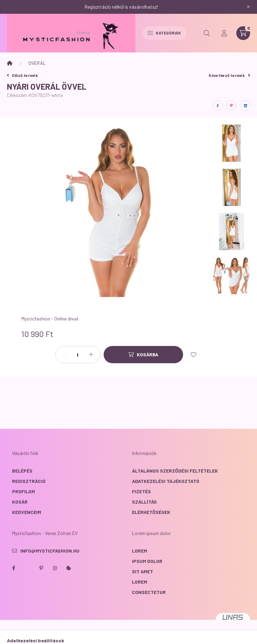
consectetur (149, 592)
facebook (13, 568)
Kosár (20, 502)
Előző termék (22, 75)
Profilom (23, 491)
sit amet (142, 571)
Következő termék (229, 75)
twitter (27, 568)
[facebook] (218, 106)
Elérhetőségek (151, 512)
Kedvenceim (27, 512)
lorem (140, 551)
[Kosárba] (143, 355)
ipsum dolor (147, 561)
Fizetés (141, 491)
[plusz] (91, 355)
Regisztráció (29, 481)
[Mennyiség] (78, 355)
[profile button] (224, 33)
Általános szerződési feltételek (175, 471)
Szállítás (144, 502)
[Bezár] (248, 7)
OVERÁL (37, 63)
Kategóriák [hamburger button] (164, 33)
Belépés (22, 471)
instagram (55, 568)
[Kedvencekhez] (193, 355)
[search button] (207, 33)
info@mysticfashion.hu (50, 551)
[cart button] (243, 33)
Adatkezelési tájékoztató (166, 481)
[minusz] (64, 355)
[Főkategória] (10, 63)
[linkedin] (245, 106)
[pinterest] (231, 106)
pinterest (41, 568)
